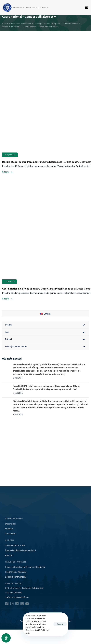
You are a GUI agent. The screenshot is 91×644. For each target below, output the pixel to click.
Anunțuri (9, 555)
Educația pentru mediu (16, 577)
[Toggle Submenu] (84, 325)
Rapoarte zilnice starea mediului (20, 550)
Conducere (10, 533)
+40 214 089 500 (14, 592)
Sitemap (9, 529)
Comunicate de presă (15, 545)
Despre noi (10, 524)
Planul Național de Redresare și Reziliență (25, 567)
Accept (60, 624)
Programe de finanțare (16, 572)
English (45, 314)
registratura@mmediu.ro (17, 597)
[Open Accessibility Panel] (6, 638)
